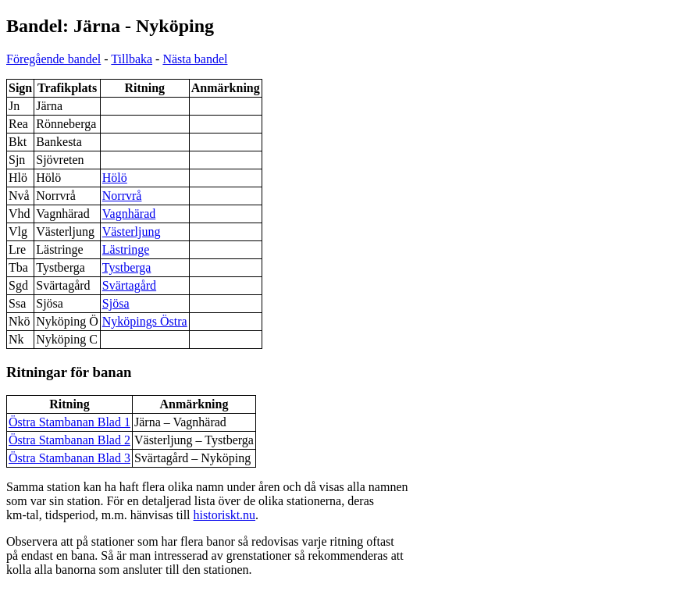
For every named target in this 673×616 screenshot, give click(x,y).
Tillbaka (132, 59)
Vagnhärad (129, 214)
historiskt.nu (225, 515)
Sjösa (116, 303)
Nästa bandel (195, 59)
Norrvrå (122, 196)
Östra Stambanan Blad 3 (69, 458)
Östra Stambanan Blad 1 (69, 422)
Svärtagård (129, 285)
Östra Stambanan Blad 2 (69, 440)
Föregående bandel (53, 59)
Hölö (115, 178)
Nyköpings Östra (145, 321)
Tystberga (127, 267)
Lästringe (126, 249)
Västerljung (132, 231)
